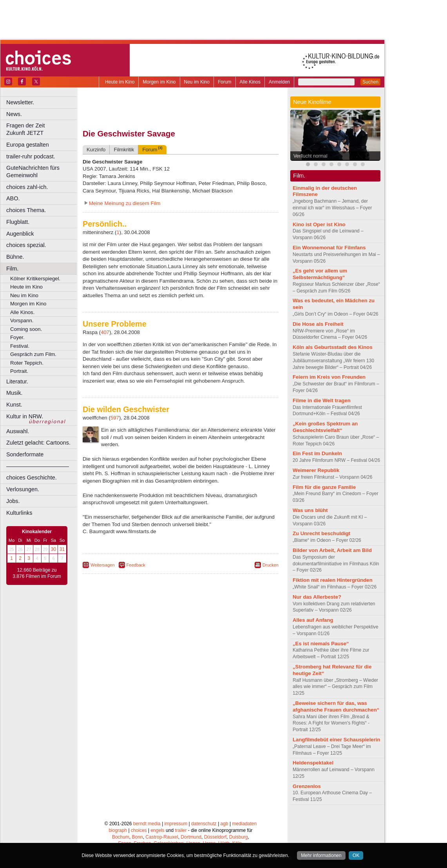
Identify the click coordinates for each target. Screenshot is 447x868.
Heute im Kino (120, 82)
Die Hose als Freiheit (318, 324)
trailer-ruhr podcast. (31, 156)
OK (356, 855)
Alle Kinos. (22, 312)
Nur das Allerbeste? (317, 597)
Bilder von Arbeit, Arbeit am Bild (332, 550)
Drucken (271, 565)
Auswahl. (18, 431)
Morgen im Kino (159, 82)
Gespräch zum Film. (33, 354)
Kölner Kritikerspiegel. (35, 279)
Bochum (121, 837)
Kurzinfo (96, 150)
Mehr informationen (321, 855)
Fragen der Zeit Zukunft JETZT (43, 129)
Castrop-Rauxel (162, 837)
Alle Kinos (250, 82)
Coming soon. (26, 329)
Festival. (20, 346)
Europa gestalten (28, 145)
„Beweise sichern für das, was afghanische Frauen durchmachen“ (336, 706)
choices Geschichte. (32, 478)
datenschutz (204, 824)
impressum (176, 824)
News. (14, 114)
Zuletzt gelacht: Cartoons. (38, 443)
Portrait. (19, 371)
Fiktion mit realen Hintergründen (333, 580)
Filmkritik (124, 150)
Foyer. (17, 337)
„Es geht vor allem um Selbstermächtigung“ (320, 274)
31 (62, 549)
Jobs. (13, 501)
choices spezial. (26, 245)
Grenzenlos (307, 786)
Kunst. (14, 405)
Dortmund (191, 837)
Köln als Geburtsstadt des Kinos (333, 347)
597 (115, 418)
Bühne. (15, 257)
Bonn (138, 837)
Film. (12, 269)
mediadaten (244, 824)
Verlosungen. (23, 489)
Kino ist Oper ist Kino (319, 224)
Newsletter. (20, 102)
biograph (118, 830)
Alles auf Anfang (313, 620)
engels (157, 830)
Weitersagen (103, 565)
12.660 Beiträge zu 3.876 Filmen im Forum (37, 573)
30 (53, 549)
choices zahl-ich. (27, 187)
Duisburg (239, 837)
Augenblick (20, 234)
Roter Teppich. (27, 363)
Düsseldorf (215, 837)
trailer (181, 830)
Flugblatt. (18, 222)
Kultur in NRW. (25, 416)
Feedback (136, 565)
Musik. (14, 393)
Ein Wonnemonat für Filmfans (329, 248)
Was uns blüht (310, 510)
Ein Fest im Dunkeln (317, 453)
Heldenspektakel (313, 763)
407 (105, 332)
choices (139, 830)
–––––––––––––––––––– (38, 466)
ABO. (13, 198)
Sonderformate (25, 454)
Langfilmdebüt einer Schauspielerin (337, 740)
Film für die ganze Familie (324, 487)
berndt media (147, 824)
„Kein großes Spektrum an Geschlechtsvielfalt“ (325, 427)
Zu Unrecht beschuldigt (321, 533)
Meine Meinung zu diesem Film (125, 203)
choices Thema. (26, 210)
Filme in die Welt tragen (322, 400)
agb (224, 824)
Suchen (370, 82)
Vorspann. (22, 321)
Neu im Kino (197, 82)
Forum (225, 82)
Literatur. (17, 381)
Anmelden (279, 82)
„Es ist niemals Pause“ (321, 644)
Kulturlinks (19, 513)
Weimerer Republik (316, 470)
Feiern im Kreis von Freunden (329, 377)
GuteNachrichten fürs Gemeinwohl (33, 172)
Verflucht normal (310, 156)
